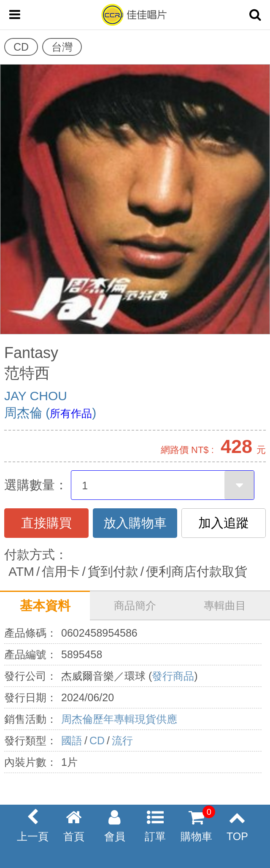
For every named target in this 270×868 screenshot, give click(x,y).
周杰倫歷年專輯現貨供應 (119, 719)
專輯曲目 (225, 605)
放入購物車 (135, 523)
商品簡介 (135, 605)
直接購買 (46, 523)
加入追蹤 (224, 523)
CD (97, 741)
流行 (122, 741)
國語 (72, 741)
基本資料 (45, 606)
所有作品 (71, 413)
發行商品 (173, 676)
